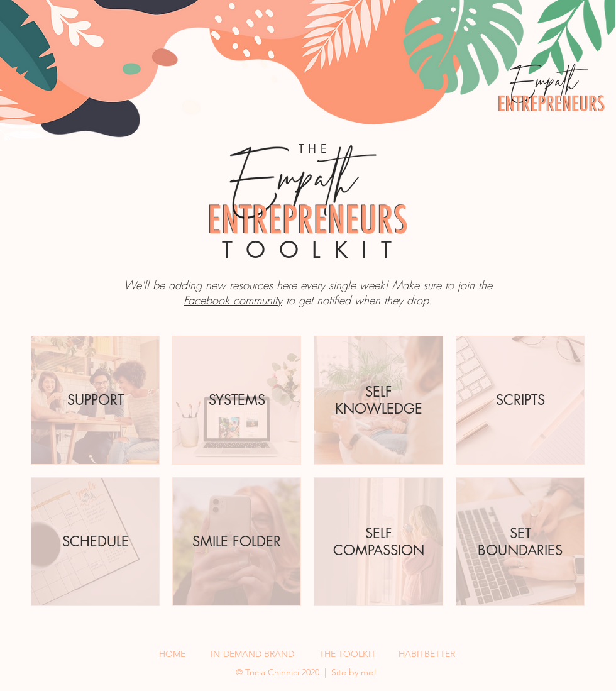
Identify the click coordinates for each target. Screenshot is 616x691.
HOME (172, 654)
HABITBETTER (427, 654)
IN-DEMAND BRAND (252, 654)
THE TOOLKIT (348, 654)
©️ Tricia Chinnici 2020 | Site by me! (307, 672)
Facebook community (233, 300)
